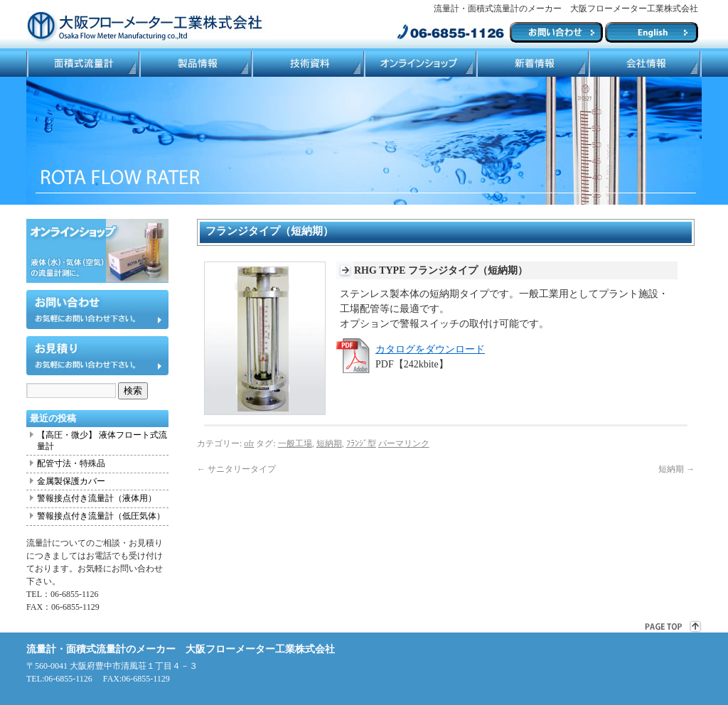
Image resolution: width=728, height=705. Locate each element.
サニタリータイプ (236, 469)
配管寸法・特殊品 (71, 463)
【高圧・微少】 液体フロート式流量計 (102, 441)
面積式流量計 (82, 64)
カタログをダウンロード (430, 349)
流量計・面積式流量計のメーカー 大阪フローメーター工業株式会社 (181, 649)
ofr (249, 443)
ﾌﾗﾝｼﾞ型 (361, 443)
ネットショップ (419, 64)
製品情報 (195, 64)
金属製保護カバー (71, 481)
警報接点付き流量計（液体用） (97, 498)
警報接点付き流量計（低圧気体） (101, 516)
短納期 (329, 443)
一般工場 (295, 443)
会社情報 (645, 64)
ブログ (532, 64)
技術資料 (307, 64)
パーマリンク (404, 443)
